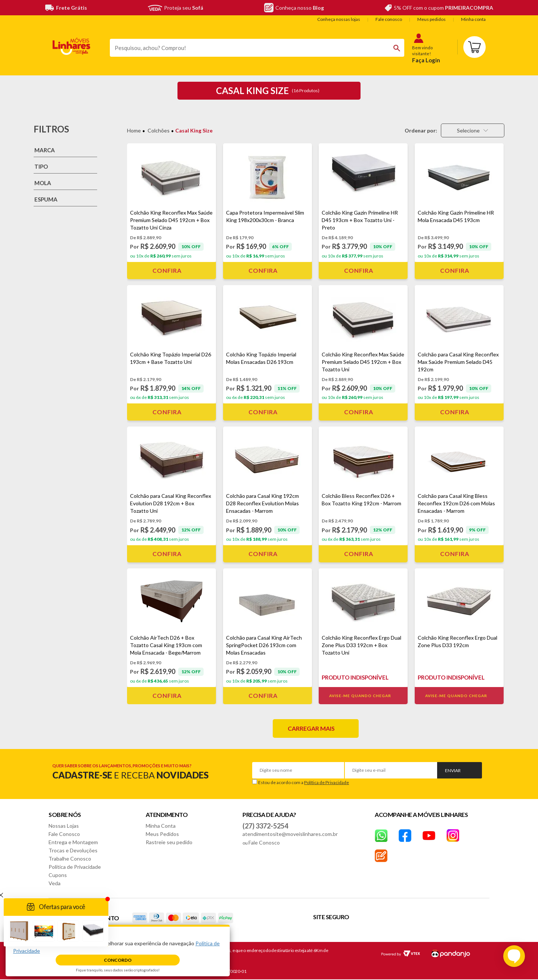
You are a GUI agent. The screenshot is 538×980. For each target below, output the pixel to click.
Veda (55, 883)
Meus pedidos (432, 19)
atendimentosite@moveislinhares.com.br (290, 834)
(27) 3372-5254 (265, 826)
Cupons (58, 875)
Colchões (159, 130)
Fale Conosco (64, 834)
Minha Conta (161, 826)
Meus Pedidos (162, 834)
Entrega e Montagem (73, 842)
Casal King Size (194, 130)
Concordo (118, 960)
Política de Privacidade (327, 782)
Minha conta (473, 19)
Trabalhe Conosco (70, 859)
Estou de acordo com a (304, 782)
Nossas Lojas (64, 826)
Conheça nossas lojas (339, 19)
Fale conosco (389, 19)
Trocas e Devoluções (73, 850)
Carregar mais (311, 728)
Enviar (453, 770)
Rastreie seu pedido (169, 842)
